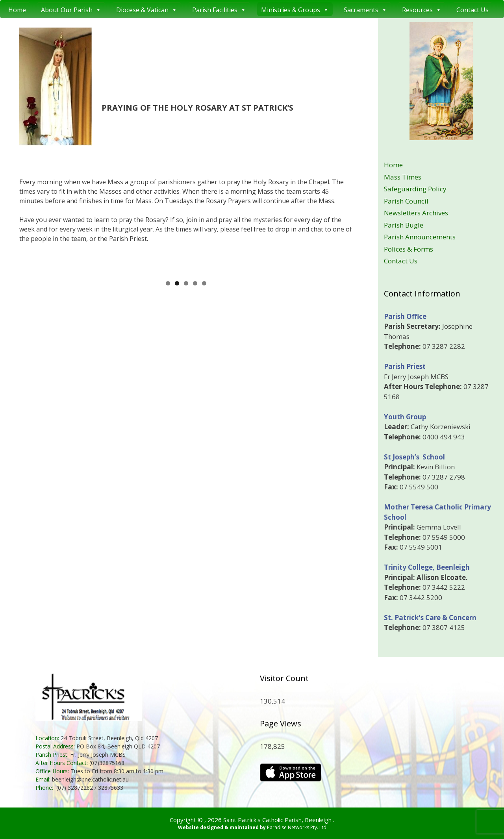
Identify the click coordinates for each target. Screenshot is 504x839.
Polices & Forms (409, 249)
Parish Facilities (219, 9)
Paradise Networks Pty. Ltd (297, 827)
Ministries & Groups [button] (295, 9)
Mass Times (403, 177)
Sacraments (365, 9)
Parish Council (406, 201)
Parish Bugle (404, 225)
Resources (422, 9)
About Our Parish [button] (71, 9)
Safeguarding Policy (415, 189)
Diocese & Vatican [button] (147, 9)
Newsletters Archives (416, 213)
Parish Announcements (420, 237)
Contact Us (472, 10)
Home (17, 10)
